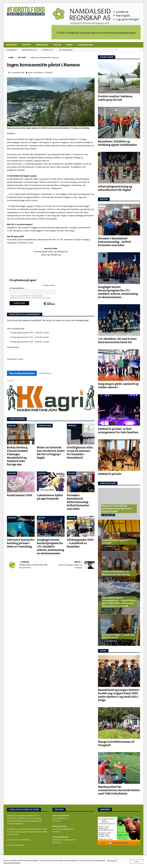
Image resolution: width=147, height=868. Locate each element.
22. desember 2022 (110, 641)
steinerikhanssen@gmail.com (64, 840)
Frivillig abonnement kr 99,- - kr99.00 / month (30, 342)
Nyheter (26, 45)
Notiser (50, 72)
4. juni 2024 (108, 578)
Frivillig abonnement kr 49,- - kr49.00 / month (30, 333)
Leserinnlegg (12, 50)
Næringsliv (42, 45)
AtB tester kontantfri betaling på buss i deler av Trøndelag (21, 543)
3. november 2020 (17, 72)
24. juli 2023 (108, 610)
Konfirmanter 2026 (19, 495)
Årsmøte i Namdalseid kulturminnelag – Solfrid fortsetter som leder (78, 502)
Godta (136, 861)
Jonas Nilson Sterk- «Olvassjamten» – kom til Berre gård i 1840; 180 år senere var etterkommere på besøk (119, 602)
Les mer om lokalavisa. (16, 845)
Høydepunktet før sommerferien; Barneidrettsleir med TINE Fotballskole (119, 790)
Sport (69, 45)
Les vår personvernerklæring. (19, 840)
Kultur (57, 45)
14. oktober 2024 (110, 546)
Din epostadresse (17, 288)
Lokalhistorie (85, 45)
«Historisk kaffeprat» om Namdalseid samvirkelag (116, 573)
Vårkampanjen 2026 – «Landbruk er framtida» (80, 543)
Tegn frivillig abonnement (22, 373)
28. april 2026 (109, 515)
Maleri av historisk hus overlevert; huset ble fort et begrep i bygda (117, 509)
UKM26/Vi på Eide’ (110, 474)
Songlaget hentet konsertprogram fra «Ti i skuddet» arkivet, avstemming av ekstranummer (50, 547)
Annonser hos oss (29, 50)
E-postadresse (13, 347)
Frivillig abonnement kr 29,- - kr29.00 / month (30, 337)
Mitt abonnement (66, 50)
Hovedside (12, 45)
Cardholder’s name (15, 359)
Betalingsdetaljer (45, 373)
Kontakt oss (47, 50)
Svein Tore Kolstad (35, 72)
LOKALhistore (108, 483)
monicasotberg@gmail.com (63, 829)
